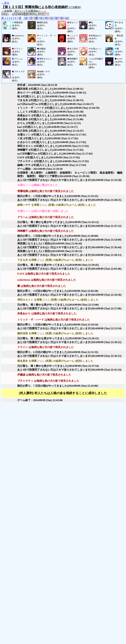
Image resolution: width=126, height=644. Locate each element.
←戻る (5, 3)
